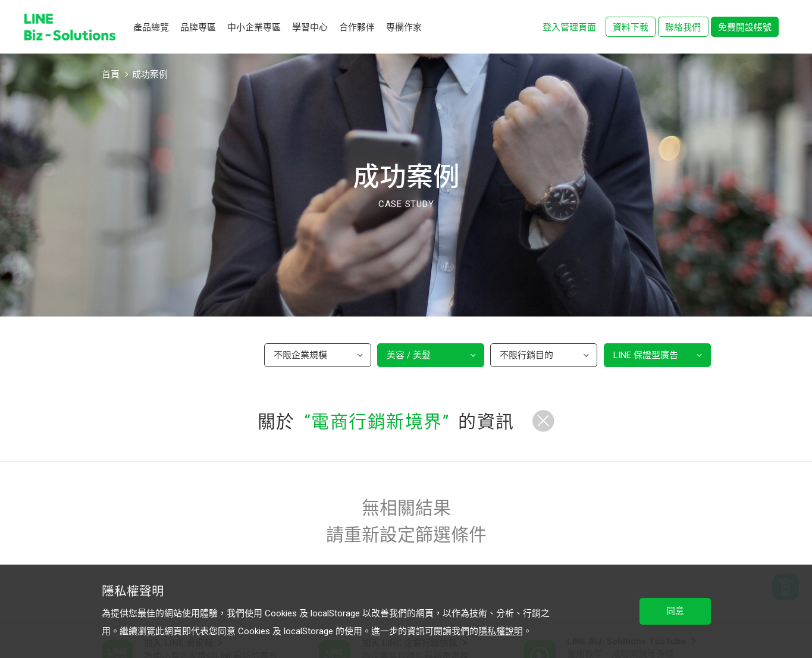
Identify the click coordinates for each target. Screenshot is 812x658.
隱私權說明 (501, 631)
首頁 (111, 74)
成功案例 (150, 74)
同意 (675, 611)
